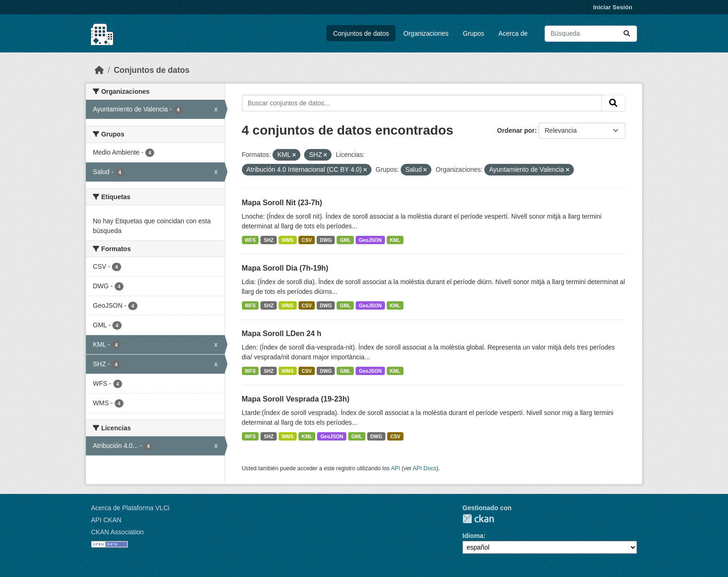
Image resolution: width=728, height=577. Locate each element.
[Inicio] (99, 70)
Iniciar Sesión (613, 7)
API (396, 468)
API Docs (425, 468)
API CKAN (106, 520)
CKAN (478, 519)
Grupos (474, 33)
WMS (288, 240)
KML (395, 240)
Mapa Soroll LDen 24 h (282, 334)
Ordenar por (516, 130)
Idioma (473, 536)
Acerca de (513, 33)
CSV (307, 240)
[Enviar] (627, 34)
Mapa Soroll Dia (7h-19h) (285, 268)
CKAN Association (117, 532)
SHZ (269, 240)
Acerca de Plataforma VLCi (130, 508)
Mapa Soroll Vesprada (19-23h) (296, 399)
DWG (326, 240)
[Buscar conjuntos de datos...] (591, 34)
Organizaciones (426, 33)
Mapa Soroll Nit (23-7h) (282, 203)
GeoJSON (370, 240)
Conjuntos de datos (361, 33)
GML (345, 240)
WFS (250, 240)
